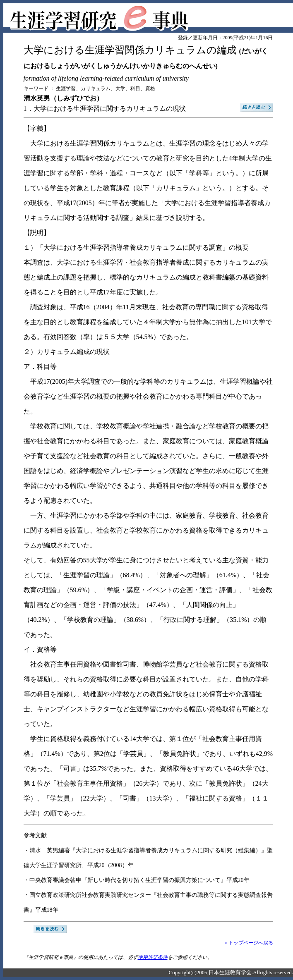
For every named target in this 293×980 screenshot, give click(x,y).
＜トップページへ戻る (248, 943)
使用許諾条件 (153, 957)
